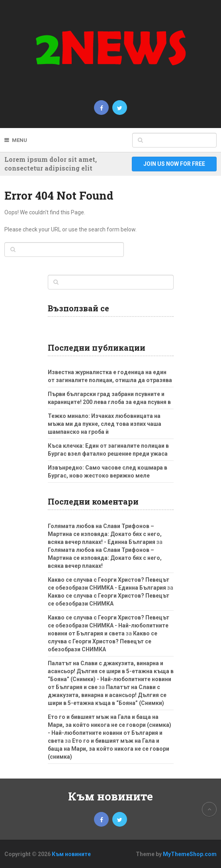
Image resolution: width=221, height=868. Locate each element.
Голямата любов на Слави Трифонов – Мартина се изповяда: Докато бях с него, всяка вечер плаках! (105, 558)
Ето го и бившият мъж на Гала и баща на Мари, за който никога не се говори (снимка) (109, 749)
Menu (20, 140)
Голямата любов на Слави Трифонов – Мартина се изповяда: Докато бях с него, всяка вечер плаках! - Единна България (105, 534)
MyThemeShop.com (190, 854)
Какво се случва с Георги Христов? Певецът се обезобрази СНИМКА (103, 641)
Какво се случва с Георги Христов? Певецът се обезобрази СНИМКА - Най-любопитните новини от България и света (109, 625)
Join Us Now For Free (174, 164)
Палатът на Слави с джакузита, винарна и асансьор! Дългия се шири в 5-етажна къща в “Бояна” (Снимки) (107, 695)
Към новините (110, 796)
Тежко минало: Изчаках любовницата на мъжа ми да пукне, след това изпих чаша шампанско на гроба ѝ (105, 424)
